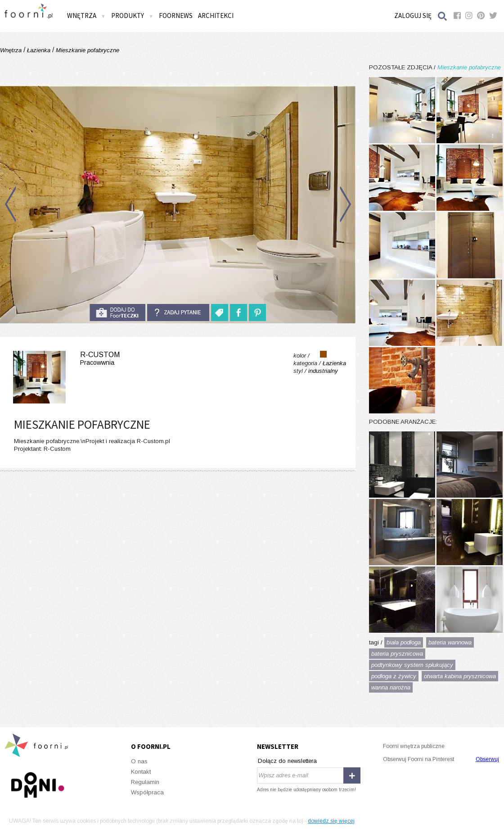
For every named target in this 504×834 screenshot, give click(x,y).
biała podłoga (404, 642)
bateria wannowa (450, 642)
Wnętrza (86, 16)
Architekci (216, 16)
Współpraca (147, 792)
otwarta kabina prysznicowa (460, 676)
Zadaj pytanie (178, 313)
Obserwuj (487, 759)
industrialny (323, 371)
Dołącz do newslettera (287, 761)
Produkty (132, 16)
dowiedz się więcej (331, 821)
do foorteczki (117, 313)
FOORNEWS (176, 16)
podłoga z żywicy (394, 676)
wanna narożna (391, 687)
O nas (139, 761)
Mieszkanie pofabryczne (87, 50)
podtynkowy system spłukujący (412, 665)
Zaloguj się (413, 16)
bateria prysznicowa (397, 654)
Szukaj (443, 16)
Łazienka (39, 50)
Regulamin (145, 782)
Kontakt (141, 772)
